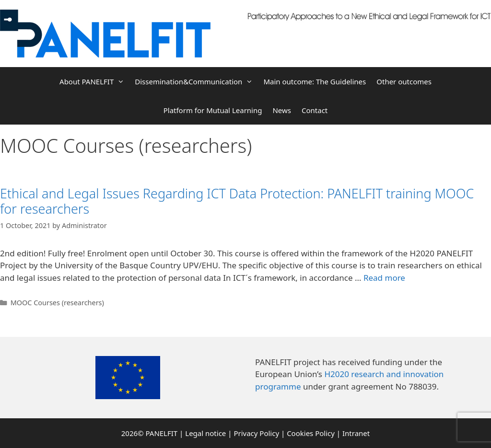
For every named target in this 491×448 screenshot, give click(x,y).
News (282, 110)
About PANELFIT (94, 81)
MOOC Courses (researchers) (57, 303)
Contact (315, 110)
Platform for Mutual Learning (213, 110)
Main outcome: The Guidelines (315, 81)
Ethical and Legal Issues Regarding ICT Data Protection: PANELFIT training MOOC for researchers (237, 201)
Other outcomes (404, 81)
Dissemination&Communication (196, 81)
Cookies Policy (311, 433)
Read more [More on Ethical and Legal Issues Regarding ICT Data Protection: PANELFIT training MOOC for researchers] (384, 278)
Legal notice (205, 433)
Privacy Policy (256, 433)
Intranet (356, 433)
